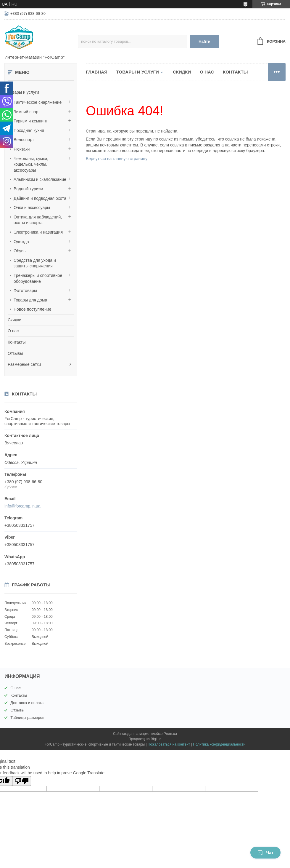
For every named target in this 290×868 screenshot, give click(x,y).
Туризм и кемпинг (30, 121)
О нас (13, 331)
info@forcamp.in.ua (22, 506)
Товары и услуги (23, 92)
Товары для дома (30, 300)
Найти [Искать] (204, 41)
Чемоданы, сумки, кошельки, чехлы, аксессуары (31, 164)
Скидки (14, 320)
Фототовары (25, 291)
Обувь (20, 251)
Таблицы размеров (27, 718)
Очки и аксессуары (32, 208)
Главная (97, 72)
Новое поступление (32, 309)
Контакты (17, 342)
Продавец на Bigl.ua (145, 739)
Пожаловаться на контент (169, 744)
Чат (265, 853)
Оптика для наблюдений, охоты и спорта (38, 220)
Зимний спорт (27, 112)
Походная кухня (29, 130)
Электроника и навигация (38, 232)
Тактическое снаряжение (38, 102)
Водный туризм (28, 189)
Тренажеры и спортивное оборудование (38, 278)
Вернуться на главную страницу (117, 159)
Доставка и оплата (27, 703)
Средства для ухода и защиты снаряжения (35, 263)
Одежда (21, 242)
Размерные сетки (24, 364)
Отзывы (15, 353)
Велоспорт (24, 140)
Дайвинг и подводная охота (40, 198)
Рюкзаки (22, 149)
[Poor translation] (22, 781)
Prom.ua (170, 734)
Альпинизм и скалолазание (40, 179)
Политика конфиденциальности (219, 744)
